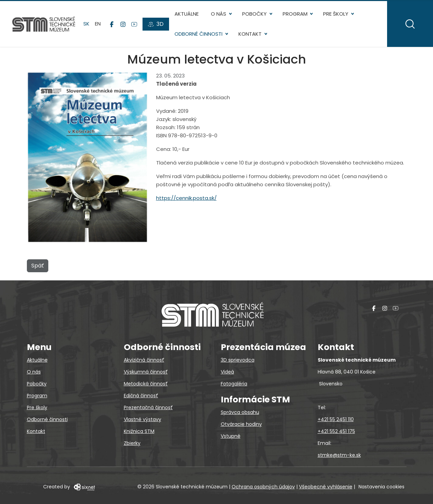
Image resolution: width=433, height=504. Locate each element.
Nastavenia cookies (381, 487)
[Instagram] (123, 24)
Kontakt (250, 34)
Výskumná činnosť (146, 372)
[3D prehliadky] (156, 24)
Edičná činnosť (141, 396)
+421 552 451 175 (336, 431)
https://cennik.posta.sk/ (186, 198)
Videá (227, 372)
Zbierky (132, 443)
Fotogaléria (234, 384)
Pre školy (336, 14)
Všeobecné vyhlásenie (326, 487)
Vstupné (231, 436)
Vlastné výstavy (143, 419)
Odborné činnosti (198, 34)
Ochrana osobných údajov (263, 487)
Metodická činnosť (146, 384)
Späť (38, 266)
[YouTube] (134, 24)
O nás (219, 14)
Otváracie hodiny (241, 424)
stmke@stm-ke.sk (339, 455)
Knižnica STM (139, 431)
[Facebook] (112, 24)
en (98, 24)
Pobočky (254, 14)
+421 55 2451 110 (336, 419)
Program (295, 14)
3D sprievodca (238, 360)
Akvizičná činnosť (144, 360)
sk (86, 24)
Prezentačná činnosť (148, 407)
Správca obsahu (240, 412)
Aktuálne (187, 14)
